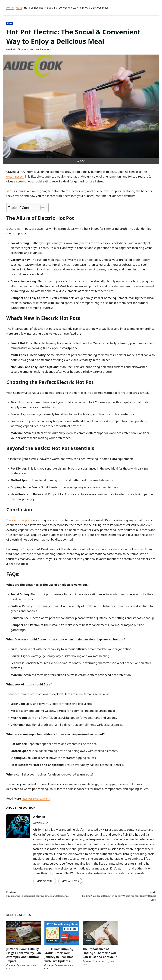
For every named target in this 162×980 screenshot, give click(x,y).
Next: (118, 898)
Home (10, 8)
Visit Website (45, 881)
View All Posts (72, 881)
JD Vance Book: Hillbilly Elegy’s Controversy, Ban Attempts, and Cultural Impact (24, 958)
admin (13, 49)
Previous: (44, 898)
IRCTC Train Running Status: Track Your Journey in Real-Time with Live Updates (59, 958)
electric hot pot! (17, 176)
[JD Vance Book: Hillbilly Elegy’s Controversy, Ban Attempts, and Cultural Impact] (24, 936)
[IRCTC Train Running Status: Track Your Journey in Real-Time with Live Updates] (62, 936)
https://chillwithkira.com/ (38, 798)
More (19, 8)
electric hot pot (22, 520)
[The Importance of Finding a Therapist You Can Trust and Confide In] (100, 936)
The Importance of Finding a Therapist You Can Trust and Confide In (100, 956)
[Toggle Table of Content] (42, 208)
